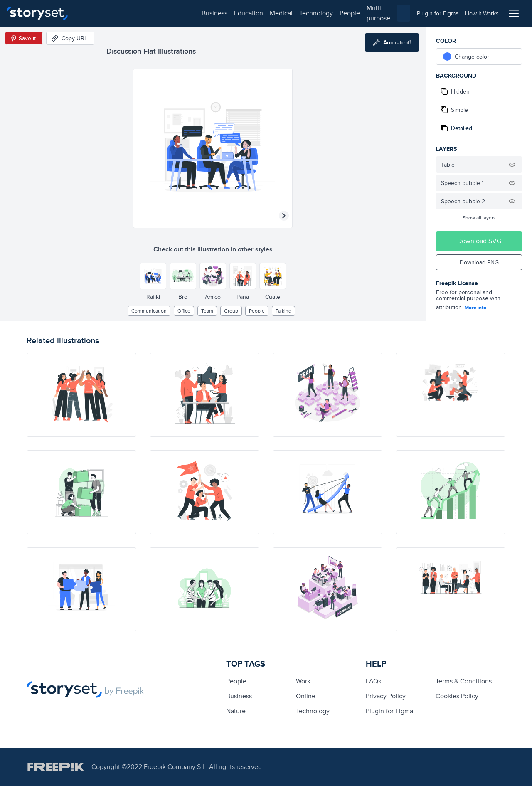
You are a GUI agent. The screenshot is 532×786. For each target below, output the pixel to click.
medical (161, 13)
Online (306, 696)
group (231, 311)
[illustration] (81, 395)
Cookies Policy (457, 696)
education (128, 13)
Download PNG (479, 262)
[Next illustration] (284, 216)
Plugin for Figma (389, 711)
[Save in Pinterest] (24, 38)
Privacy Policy (386, 696)
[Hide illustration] (512, 165)
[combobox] (352, 13)
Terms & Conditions (464, 681)
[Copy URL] (70, 38)
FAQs (373, 681)
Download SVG (479, 241)
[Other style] (153, 276)
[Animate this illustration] (392, 42)
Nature (236, 711)
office (184, 311)
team (207, 311)
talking (283, 311)
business (94, 13)
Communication (149, 311)
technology (196, 13)
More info (475, 308)
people (229, 13)
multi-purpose (266, 13)
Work (303, 681)
